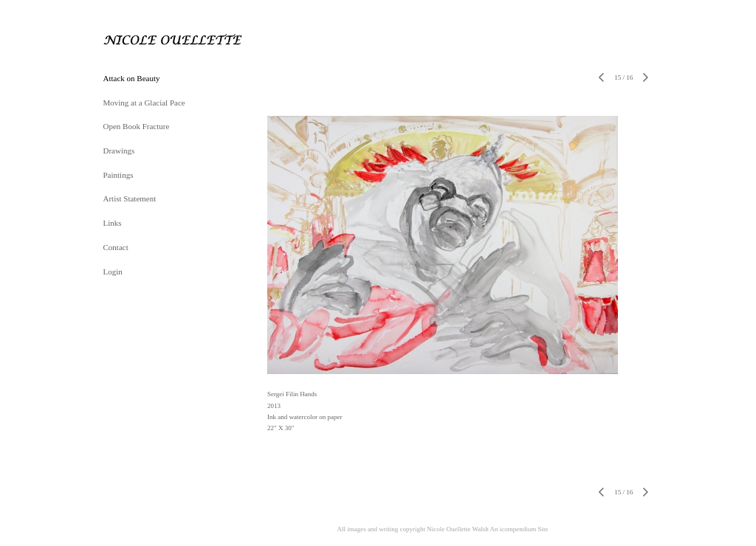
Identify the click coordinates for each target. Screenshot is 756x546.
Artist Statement (130, 198)
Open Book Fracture (137, 126)
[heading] (140, 39)
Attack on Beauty (132, 78)
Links (113, 223)
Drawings (119, 151)
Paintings (118, 175)
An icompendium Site (519, 529)
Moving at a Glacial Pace (144, 103)
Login (113, 272)
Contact (116, 247)
